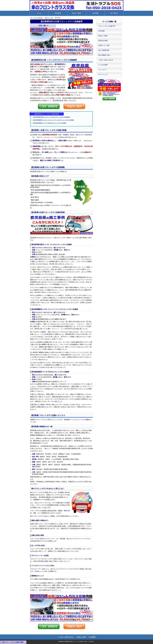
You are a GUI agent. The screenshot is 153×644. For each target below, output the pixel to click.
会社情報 (95, 13)
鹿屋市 (43, 190)
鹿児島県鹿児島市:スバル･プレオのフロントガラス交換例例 (51, 117)
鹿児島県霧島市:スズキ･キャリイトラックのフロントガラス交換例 (54, 120)
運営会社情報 (103, 41)
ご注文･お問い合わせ (106, 60)
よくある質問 (103, 65)
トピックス (102, 70)
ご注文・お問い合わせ (66, 637)
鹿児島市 (37, 190)
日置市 (37, 200)
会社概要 (93, 637)
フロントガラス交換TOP (37, 18)
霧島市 (48, 190)
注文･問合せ (114, 13)
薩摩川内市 (49, 193)
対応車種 (58, 13)
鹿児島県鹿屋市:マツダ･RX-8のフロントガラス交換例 (50, 123)
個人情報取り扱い (105, 55)
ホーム (39, 13)
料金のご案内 (77, 13)
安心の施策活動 (104, 50)
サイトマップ (103, 74)
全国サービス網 (51, 18)
